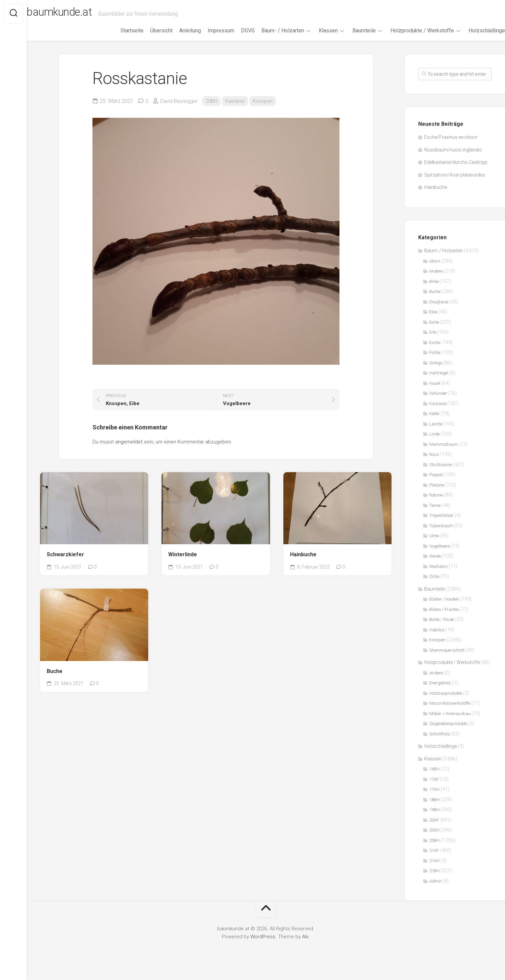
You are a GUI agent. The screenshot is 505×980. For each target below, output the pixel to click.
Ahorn (435, 270)
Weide (435, 565)
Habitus (437, 639)
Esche (435, 352)
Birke (434, 290)
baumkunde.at (78, 14)
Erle (433, 342)
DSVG (234, 40)
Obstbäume (441, 474)
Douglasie (439, 311)
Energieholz (440, 692)
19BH (434, 819)
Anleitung (177, 40)
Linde (434, 443)
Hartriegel (439, 382)
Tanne (435, 514)
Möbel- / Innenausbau (450, 723)
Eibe (433, 321)
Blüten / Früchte (444, 618)
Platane (437, 494)
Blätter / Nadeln (444, 608)
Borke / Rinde (442, 629)
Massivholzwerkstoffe (450, 713)
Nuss (434, 464)
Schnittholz (440, 743)
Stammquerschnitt (447, 659)
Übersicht (148, 40)
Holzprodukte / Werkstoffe (409, 40)
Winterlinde (183, 564)
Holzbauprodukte (446, 702)
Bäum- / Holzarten (269, 40)
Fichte (435, 362)
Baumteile (351, 40)
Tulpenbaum (441, 535)
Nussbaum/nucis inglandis (453, 159)
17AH (434, 799)
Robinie (436, 504)
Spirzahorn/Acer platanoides (455, 184)
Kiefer (435, 423)
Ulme (434, 545)
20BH (214, 110)
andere (436, 682)
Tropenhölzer (441, 525)
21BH (434, 880)
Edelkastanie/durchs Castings (456, 172)
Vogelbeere (440, 555)
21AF (434, 860)
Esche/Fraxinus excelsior (451, 146)
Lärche (436, 433)
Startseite (119, 40)
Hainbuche (303, 564)
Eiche (434, 331)
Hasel (435, 392)
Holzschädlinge (473, 40)
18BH (434, 809)
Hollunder (438, 403)
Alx (305, 946)
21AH (434, 870)
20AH (434, 839)
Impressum (208, 40)
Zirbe (434, 586)
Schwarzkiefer (65, 564)
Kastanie (238, 110)
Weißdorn (438, 575)
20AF (434, 829)
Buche (55, 680)
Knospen (267, 110)
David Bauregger (180, 110)
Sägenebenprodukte (448, 733)
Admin (435, 890)
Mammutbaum (444, 453)
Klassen (315, 40)
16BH (434, 778)
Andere (436, 280)
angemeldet (129, 451)
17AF (434, 788)
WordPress (263, 946)
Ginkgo (436, 372)
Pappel (436, 484)
